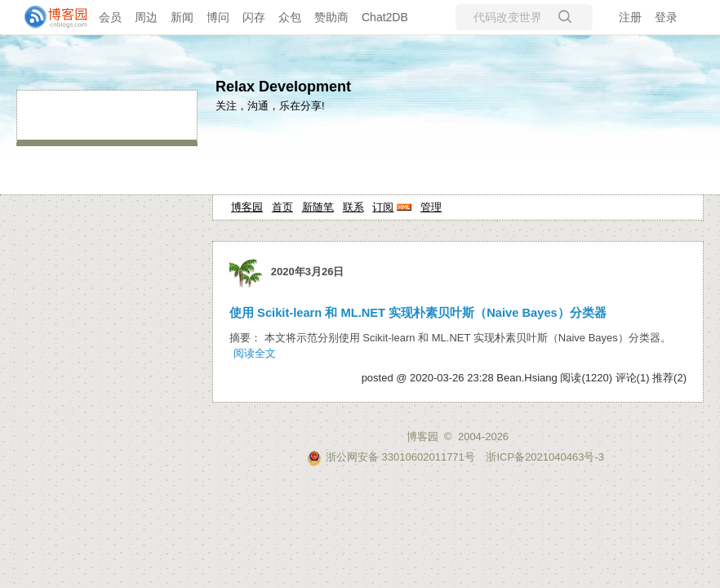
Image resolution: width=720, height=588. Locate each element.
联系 (353, 207)
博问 (218, 17)
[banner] (49, 17)
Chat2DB (385, 17)
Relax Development (283, 87)
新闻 (182, 17)
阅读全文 (255, 353)
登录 (666, 17)
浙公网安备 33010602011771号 (391, 457)
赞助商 (331, 17)
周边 (146, 17)
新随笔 (318, 207)
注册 (630, 17)
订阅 (383, 207)
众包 (290, 17)
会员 (110, 17)
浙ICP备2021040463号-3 (545, 457)
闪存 (254, 17)
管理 (431, 207)
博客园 (247, 207)
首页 (282, 207)
